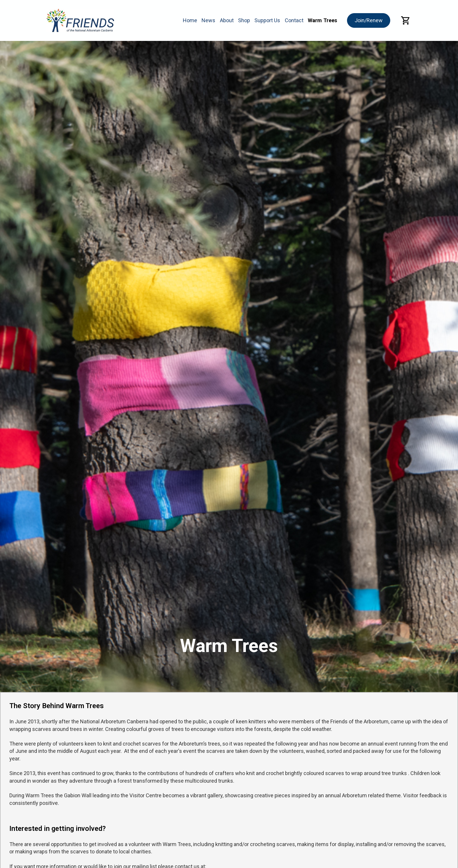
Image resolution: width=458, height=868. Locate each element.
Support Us (267, 20)
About (227, 20)
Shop (244, 20)
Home (190, 20)
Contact (294, 20)
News (208, 20)
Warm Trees (322, 20)
